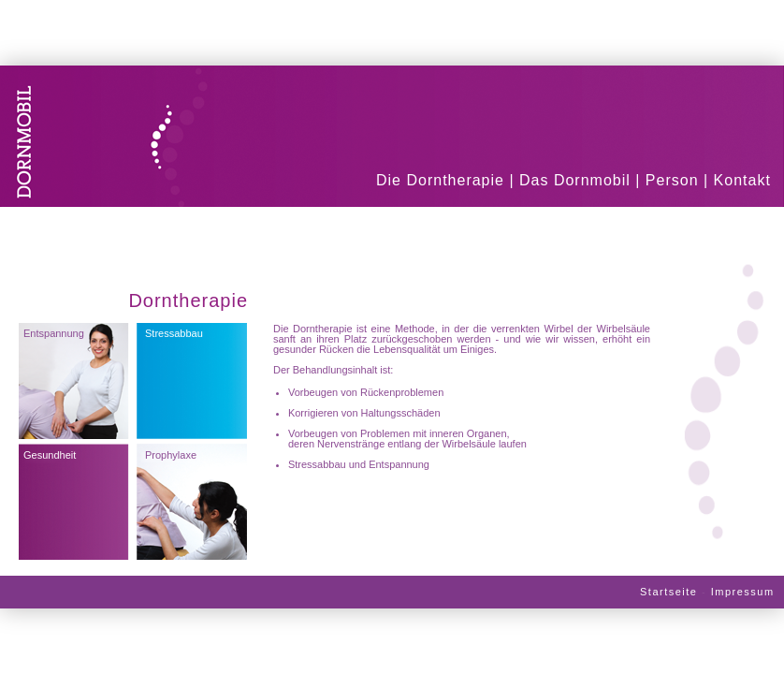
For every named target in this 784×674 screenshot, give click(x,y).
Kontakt (742, 180)
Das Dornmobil (575, 180)
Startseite (668, 592)
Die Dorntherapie (440, 180)
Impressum (743, 592)
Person (672, 180)
